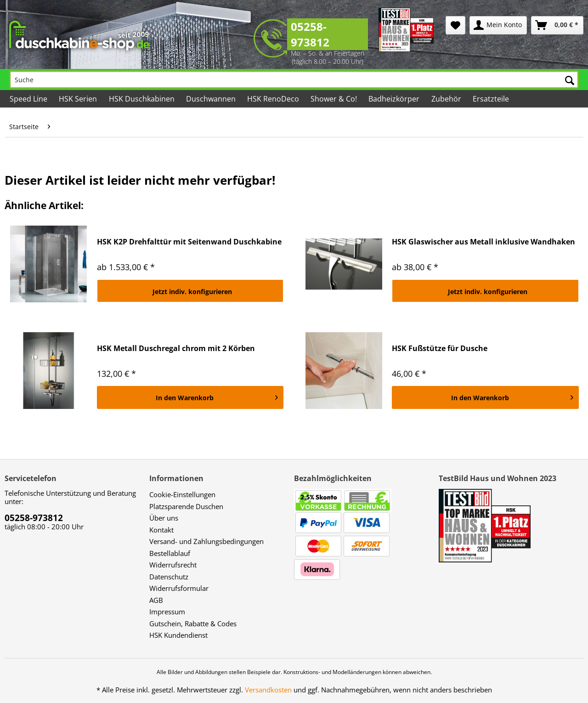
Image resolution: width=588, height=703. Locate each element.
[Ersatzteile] (492, 99)
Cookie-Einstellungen (182, 494)
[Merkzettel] (455, 25)
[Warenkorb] (557, 25)
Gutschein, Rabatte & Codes (193, 624)
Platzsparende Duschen (186, 506)
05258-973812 (310, 34)
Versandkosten (268, 690)
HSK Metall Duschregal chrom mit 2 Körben (176, 349)
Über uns (164, 518)
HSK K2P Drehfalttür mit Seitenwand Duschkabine (189, 242)
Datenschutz (169, 577)
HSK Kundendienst (178, 635)
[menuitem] (455, 25)
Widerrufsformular (179, 588)
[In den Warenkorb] (190, 397)
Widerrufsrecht (173, 565)
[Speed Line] (29, 99)
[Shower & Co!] (334, 99)
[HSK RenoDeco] (274, 99)
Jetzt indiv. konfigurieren (192, 292)
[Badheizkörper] (395, 99)
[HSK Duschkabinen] (142, 99)
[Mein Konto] (498, 25)
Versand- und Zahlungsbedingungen (206, 541)
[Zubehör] (447, 99)
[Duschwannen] (212, 99)
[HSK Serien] (79, 99)
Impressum (167, 612)
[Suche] (294, 79)
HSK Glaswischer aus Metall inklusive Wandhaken (483, 242)
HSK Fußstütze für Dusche (440, 349)
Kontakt (161, 530)
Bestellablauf (170, 553)
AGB (156, 600)
